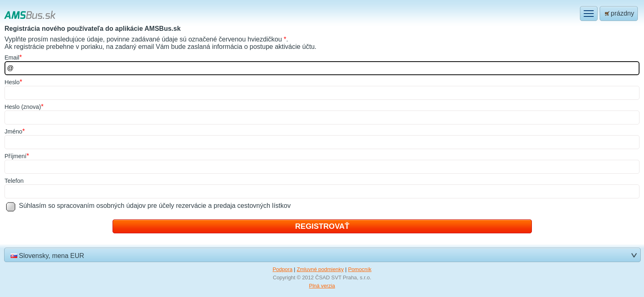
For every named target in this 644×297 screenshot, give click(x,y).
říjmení (16, 156)
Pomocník (360, 269)
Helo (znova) (23, 107)
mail (12, 58)
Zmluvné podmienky (320, 269)
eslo (12, 82)
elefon (14, 181)
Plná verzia (322, 286)
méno (13, 131)
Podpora (283, 269)
